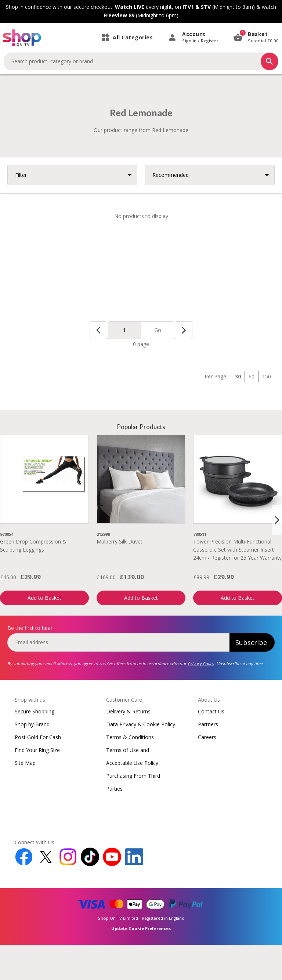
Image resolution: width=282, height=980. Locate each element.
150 (267, 412)
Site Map (25, 798)
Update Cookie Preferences (141, 964)
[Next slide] (277, 555)
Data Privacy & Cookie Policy (141, 760)
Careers (207, 772)
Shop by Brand (32, 760)
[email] (118, 678)
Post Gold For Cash (38, 772)
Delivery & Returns (128, 747)
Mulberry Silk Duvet (120, 577)
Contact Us (211, 747)
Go (158, 365)
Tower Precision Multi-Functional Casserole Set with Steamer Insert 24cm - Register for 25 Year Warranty (237, 585)
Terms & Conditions (130, 772)
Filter (21, 210)
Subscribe (251, 678)
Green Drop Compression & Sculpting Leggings (33, 581)
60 (252, 412)
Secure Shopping (35, 747)
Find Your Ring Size (37, 785)
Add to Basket (44, 633)
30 (238, 412)
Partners (208, 760)
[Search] (270, 61)
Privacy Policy (201, 699)
